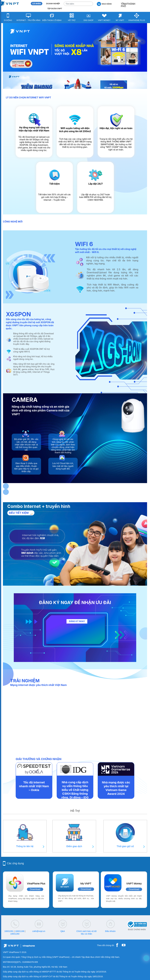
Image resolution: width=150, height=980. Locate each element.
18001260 (15, 934)
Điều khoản (110, 931)
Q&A (63, 931)
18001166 (20, 931)
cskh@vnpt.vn (39, 931)
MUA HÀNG (104, 4)
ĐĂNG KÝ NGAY (77, 621)
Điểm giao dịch (74, 846)
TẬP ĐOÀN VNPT (55, 9)
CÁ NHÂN (37, 4)
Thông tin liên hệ (25, 846)
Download (35, 889)
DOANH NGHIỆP (53, 4)
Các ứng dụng (15, 863)
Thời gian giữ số (125, 846)
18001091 (9, 931)
